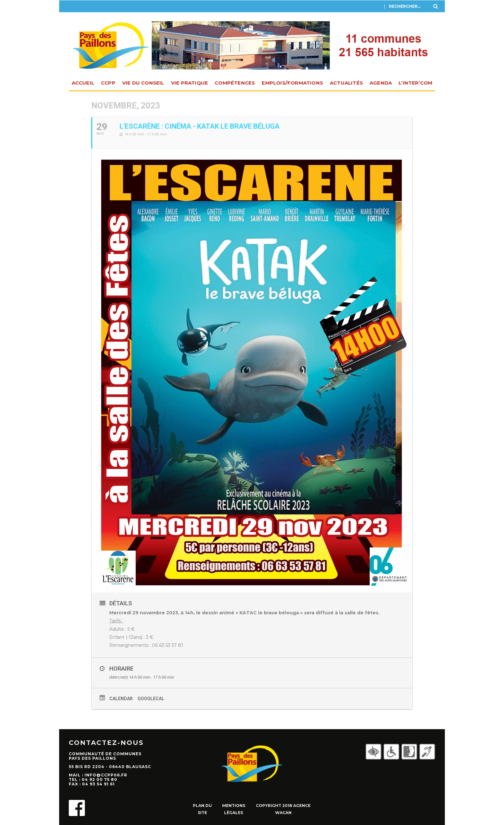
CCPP (108, 83)
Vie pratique (189, 83)
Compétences (235, 83)
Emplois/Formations (292, 83)
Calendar (121, 699)
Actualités (346, 83)
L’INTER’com (415, 83)
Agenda (381, 83)
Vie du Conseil (143, 83)
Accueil (83, 83)
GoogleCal (151, 699)
